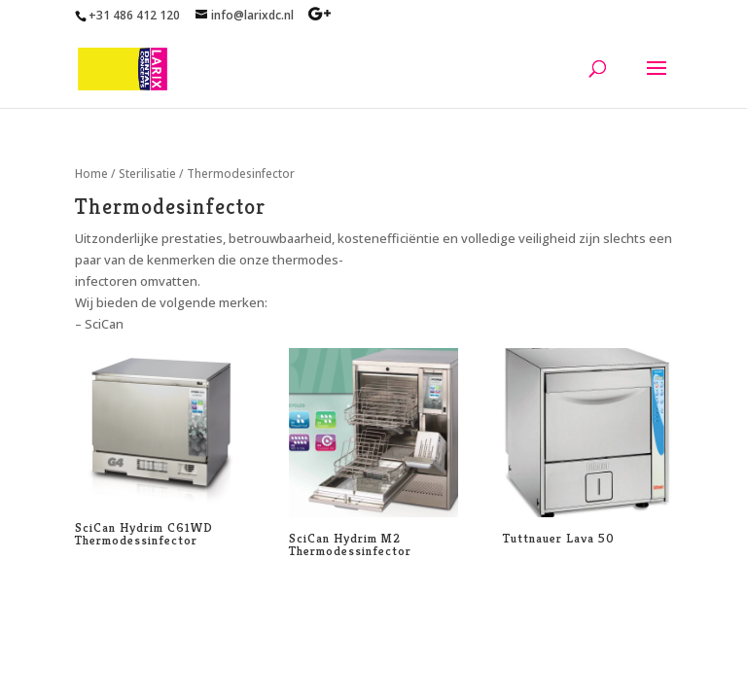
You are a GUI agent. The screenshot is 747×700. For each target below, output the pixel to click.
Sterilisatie (147, 174)
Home (91, 174)
